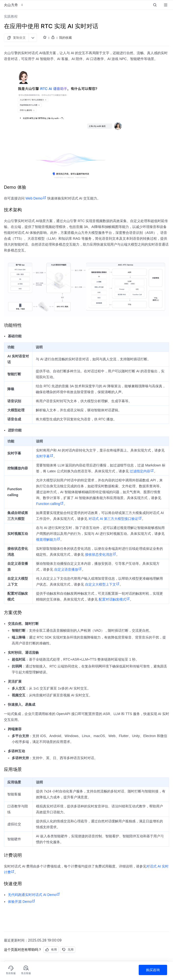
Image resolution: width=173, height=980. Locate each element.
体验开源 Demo (22, 902)
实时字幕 (45, 456)
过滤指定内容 (142, 471)
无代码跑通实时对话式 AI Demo (34, 895)
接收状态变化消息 (101, 554)
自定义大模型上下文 (102, 584)
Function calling (50, 504)
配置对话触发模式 (114, 599)
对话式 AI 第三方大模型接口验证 (115, 519)
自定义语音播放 (68, 569)
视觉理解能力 (48, 540)
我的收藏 (65, 38)
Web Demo (36, 198)
